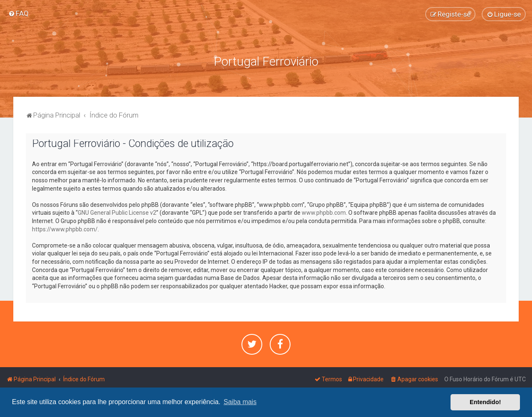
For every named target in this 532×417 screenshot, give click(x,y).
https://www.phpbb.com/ (65, 229)
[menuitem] (18, 13)
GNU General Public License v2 (117, 212)
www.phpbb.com (324, 212)
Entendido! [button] (485, 402)
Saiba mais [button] (240, 402)
